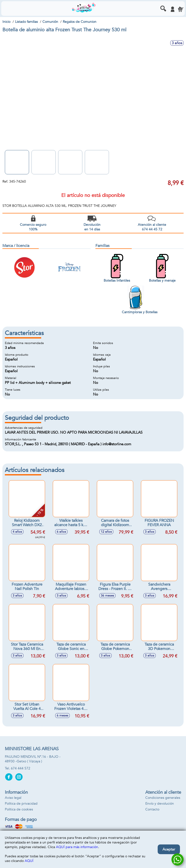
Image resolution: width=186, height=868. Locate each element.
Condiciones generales (163, 798)
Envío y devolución (160, 804)
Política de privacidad (21, 804)
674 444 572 (21, 768)
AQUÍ (29, 861)
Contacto (152, 809)
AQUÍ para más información (77, 847)
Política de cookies (19, 809)
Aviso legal (13, 798)
